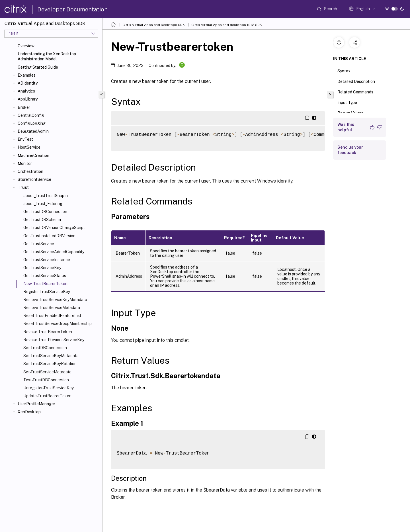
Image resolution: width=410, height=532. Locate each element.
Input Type (350, 102)
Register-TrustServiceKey (47, 292)
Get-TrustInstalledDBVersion (49, 236)
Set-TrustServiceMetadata (47, 372)
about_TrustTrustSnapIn (46, 196)
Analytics (26, 91)
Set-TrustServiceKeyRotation (50, 364)
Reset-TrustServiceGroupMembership (58, 324)
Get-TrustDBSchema (42, 220)
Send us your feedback (350, 150)
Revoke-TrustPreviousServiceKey (54, 340)
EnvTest (25, 139)
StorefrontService (34, 179)
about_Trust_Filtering (43, 204)
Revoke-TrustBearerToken (48, 332)
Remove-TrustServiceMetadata (52, 308)
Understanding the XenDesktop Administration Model (47, 56)
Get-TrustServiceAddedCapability (54, 252)
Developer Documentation (72, 9)
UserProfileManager (36, 404)
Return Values (353, 112)
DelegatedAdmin (33, 131)
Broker (24, 107)
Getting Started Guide (38, 67)
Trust (23, 187)
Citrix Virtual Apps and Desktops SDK (154, 25)
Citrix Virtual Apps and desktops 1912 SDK (227, 25)
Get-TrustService (39, 244)
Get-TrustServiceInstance (47, 260)
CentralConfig (31, 115)
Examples (27, 75)
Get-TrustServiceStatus (45, 276)
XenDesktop (29, 412)
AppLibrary (28, 99)
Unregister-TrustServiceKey (49, 388)
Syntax (347, 70)
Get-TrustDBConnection (45, 212)
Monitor (25, 163)
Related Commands (358, 91)
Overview (26, 46)
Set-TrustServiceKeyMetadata (51, 356)
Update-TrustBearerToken (47, 396)
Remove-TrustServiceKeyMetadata (55, 300)
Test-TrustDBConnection (46, 380)
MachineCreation (33, 155)
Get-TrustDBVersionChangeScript (54, 228)
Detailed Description (359, 81)
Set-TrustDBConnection (45, 348)
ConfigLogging (32, 123)
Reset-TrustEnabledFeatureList (52, 316)
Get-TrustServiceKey (42, 268)
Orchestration (30, 171)
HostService (29, 147)
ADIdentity (28, 83)
